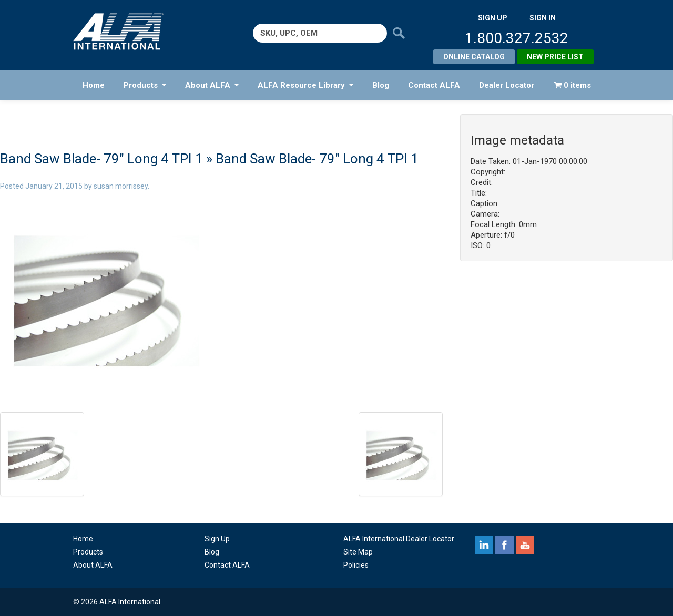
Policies (356, 565)
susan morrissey (121, 186)
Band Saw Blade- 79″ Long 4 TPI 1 (101, 159)
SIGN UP (493, 18)
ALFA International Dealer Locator (399, 539)
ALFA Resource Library (305, 85)
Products (145, 85)
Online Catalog (474, 57)
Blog (381, 85)
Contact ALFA (434, 85)
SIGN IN (543, 18)
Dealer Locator (507, 85)
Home (94, 85)
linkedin (484, 545)
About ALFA (212, 85)
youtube (525, 545)
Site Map (358, 552)
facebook (504, 545)
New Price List (555, 57)
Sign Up (217, 539)
